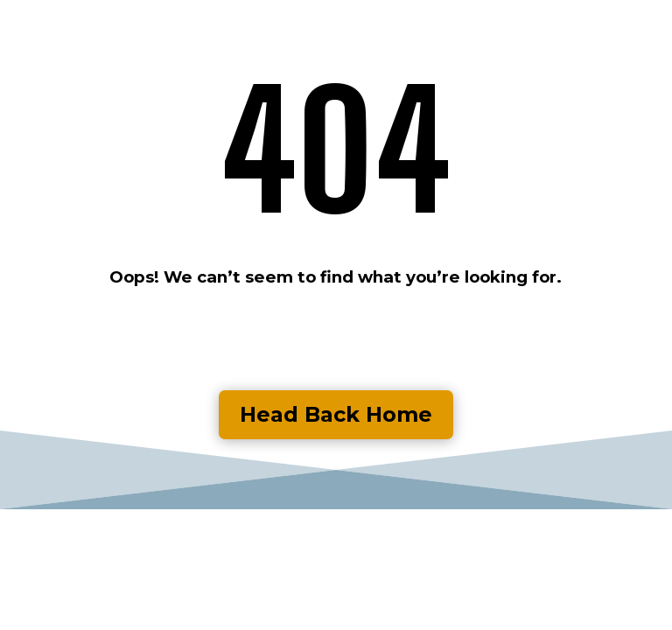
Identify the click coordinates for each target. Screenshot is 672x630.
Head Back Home (336, 414)
